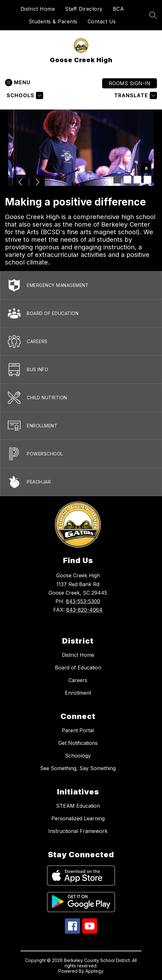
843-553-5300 (83, 601)
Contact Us (102, 21)
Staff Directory (84, 9)
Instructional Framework (78, 831)
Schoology (78, 756)
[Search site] (153, 15)
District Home (38, 9)
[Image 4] (148, 180)
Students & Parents (53, 21)
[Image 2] (127, 180)
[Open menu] (18, 83)
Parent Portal (78, 730)
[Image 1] (117, 180)
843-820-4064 (84, 610)
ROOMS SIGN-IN (130, 83)
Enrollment (78, 693)
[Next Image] (37, 183)
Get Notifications (78, 743)
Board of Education (78, 668)
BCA (119, 9)
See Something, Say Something (78, 768)
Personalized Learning (78, 818)
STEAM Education (78, 806)
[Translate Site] (135, 95)
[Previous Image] (21, 183)
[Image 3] (137, 180)
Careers (78, 680)
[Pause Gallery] (146, 169)
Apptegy (94, 971)
